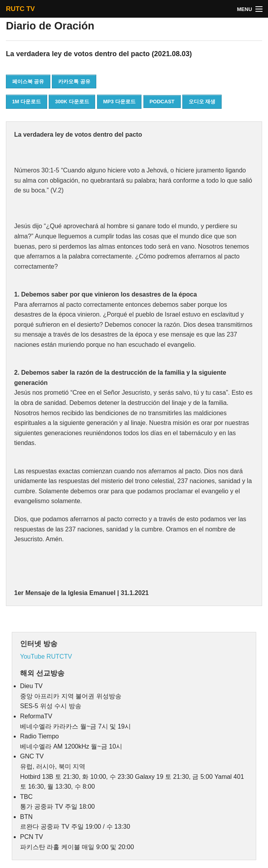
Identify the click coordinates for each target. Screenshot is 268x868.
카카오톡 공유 (74, 81)
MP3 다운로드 (119, 102)
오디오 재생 (202, 102)
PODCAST (162, 102)
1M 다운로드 (27, 102)
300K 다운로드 (72, 102)
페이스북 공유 (28, 81)
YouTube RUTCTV (46, 656)
